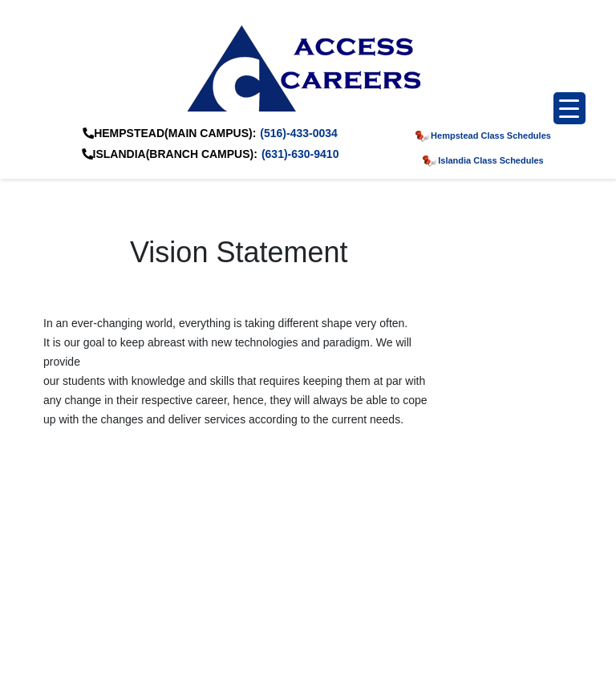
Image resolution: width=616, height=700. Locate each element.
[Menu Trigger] (569, 108)
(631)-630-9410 (300, 154)
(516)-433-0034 (299, 133)
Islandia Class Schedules (483, 160)
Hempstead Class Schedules (483, 136)
